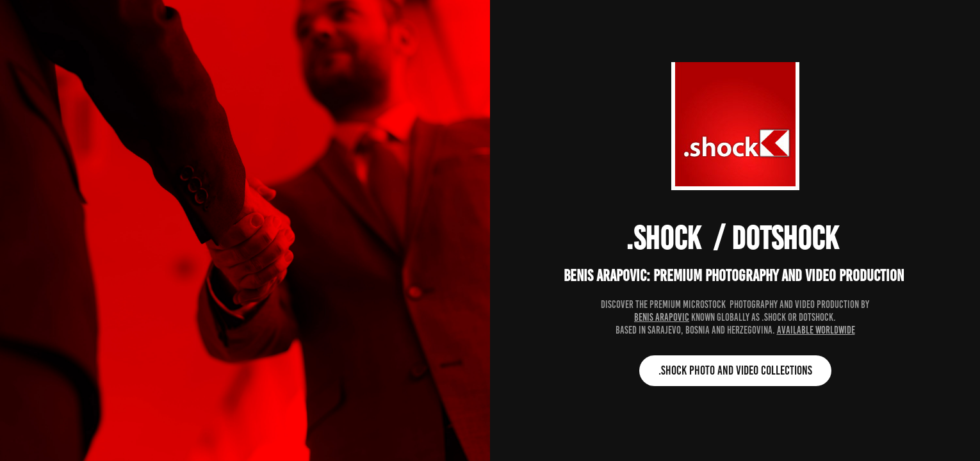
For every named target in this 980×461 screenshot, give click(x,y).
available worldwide (816, 330)
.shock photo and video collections (735, 370)
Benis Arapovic (662, 317)
